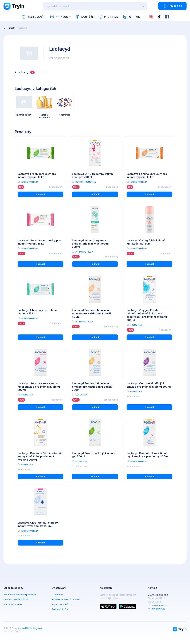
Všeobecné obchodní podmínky (20, 595)
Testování (32, 17)
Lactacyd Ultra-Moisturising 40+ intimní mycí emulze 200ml (39, 524)
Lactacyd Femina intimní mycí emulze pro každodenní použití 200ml (92, 387)
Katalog (59, 17)
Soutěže (85, 17)
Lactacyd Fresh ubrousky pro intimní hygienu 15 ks (37, 176)
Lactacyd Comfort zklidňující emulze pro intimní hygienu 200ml (149, 385)
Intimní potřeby (30, 182)
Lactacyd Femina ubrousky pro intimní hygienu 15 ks (147, 176)
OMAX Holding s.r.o (32, 628)
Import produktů (60, 604)
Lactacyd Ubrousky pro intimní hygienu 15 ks (37, 312)
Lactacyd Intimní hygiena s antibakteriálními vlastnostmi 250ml (91, 244)
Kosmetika (136, 325)
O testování (58, 595)
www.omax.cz (159, 605)
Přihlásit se (172, 6)
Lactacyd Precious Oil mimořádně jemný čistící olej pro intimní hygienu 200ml (40, 457)
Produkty (25, 72)
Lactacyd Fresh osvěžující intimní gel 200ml (94, 455)
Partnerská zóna (60, 609)
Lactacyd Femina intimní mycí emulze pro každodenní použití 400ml (92, 313)
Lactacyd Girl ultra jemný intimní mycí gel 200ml (93, 176)
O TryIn (132, 17)
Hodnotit (40, 194)
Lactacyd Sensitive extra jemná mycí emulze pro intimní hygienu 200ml (39, 387)
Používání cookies (13, 604)
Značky (12, 28)
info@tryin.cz (158, 609)
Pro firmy (108, 17)
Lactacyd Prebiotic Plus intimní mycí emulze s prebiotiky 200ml (147, 455)
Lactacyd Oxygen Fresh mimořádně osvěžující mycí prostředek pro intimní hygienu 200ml (147, 315)
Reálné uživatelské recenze (66, 599)
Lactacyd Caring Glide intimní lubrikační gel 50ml (146, 242)
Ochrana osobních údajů (16, 599)
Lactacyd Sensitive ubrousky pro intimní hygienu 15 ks (39, 242)
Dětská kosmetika (86, 182)
